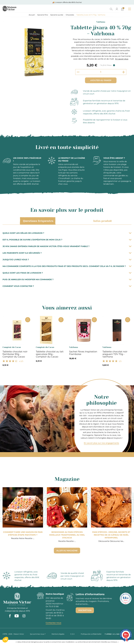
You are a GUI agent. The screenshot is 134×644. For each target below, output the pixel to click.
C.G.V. (73, 634)
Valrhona (101, 22)
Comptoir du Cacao (12, 347)
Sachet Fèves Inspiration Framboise (83, 353)
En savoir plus (122, 59)
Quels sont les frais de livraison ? (67, 273)
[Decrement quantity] (78, 72)
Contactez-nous (53, 623)
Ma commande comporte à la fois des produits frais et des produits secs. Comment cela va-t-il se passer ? (67, 266)
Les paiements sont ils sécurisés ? (67, 253)
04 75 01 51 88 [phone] (52, 606)
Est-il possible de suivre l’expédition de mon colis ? (67, 240)
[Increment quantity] (124, 72)
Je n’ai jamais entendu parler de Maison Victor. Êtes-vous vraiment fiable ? (67, 246)
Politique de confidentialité (91, 634)
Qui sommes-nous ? (38, 634)
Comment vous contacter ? (67, 286)
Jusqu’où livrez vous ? (67, 260)
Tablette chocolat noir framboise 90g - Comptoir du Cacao (15, 354)
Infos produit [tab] (102, 221)
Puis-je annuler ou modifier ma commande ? (67, 279)
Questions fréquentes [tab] (38, 221)
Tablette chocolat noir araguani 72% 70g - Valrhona (115, 354)
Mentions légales (58, 634)
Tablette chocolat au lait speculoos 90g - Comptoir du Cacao (50, 354)
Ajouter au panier (101, 80)
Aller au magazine (67, 551)
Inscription (85, 610)
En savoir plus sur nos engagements (101, 443)
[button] (5, 640)
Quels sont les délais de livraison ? (67, 233)
